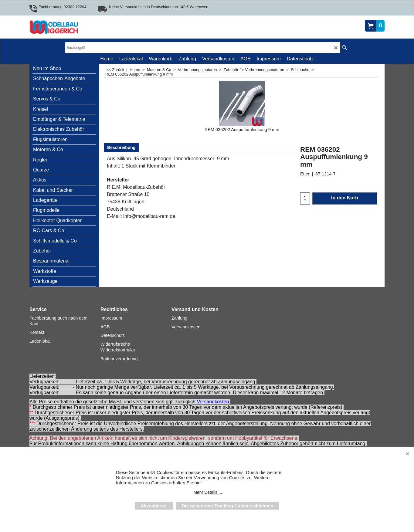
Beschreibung (121, 147)
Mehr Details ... (208, 492)
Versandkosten (213, 402)
